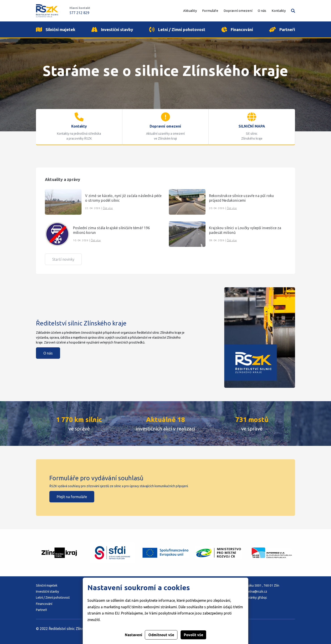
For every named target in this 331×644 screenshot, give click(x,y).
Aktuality (190, 11)
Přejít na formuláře (72, 497)
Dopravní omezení (238, 11)
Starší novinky (63, 259)
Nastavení (134, 635)
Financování (44, 604)
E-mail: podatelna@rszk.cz (249, 592)
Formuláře (210, 11)
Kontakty (279, 11)
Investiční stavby (47, 592)
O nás (48, 353)
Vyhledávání (293, 11)
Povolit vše (194, 635)
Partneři (41, 610)
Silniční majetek (47, 585)
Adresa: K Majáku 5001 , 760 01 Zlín (255, 585)
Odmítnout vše (161, 635)
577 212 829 (79, 13)
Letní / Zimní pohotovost (53, 598)
